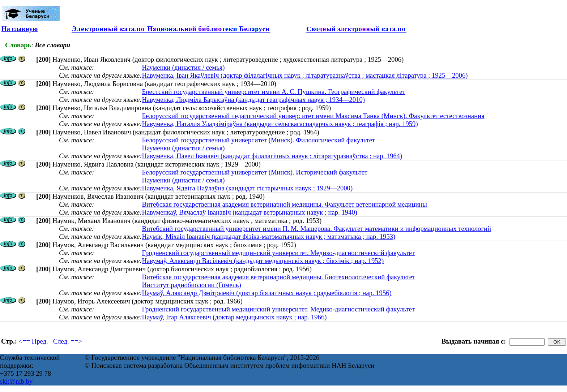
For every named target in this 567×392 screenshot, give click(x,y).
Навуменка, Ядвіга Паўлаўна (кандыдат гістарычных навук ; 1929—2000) (247, 188)
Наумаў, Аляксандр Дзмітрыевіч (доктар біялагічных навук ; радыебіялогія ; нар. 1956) (267, 293)
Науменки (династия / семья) (183, 67)
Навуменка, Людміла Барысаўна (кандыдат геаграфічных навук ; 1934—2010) (253, 100)
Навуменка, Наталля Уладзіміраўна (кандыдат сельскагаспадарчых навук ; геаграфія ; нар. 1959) (280, 124)
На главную (20, 29)
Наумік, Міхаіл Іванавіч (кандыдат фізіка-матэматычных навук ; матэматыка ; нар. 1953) (268, 236)
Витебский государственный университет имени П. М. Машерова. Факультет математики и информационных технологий (316, 229)
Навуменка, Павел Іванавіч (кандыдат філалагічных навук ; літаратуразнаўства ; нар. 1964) (272, 156)
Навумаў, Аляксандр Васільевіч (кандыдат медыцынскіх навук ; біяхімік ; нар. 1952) (263, 261)
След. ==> (68, 341)
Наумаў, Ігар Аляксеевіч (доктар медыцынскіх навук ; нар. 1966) (234, 317)
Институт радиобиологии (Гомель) (191, 285)
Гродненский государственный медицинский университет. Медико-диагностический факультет (278, 253)
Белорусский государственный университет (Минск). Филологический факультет (258, 140)
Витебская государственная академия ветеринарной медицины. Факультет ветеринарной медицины (284, 204)
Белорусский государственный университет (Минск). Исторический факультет (255, 172)
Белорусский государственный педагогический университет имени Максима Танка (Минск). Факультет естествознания (313, 116)
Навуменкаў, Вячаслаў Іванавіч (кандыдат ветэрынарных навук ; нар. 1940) (250, 212)
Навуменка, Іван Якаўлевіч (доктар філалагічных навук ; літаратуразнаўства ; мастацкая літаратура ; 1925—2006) (305, 75)
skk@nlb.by (16, 381)
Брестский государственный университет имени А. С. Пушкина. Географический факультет (273, 92)
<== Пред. (33, 341)
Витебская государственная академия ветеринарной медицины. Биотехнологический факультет (278, 277)
